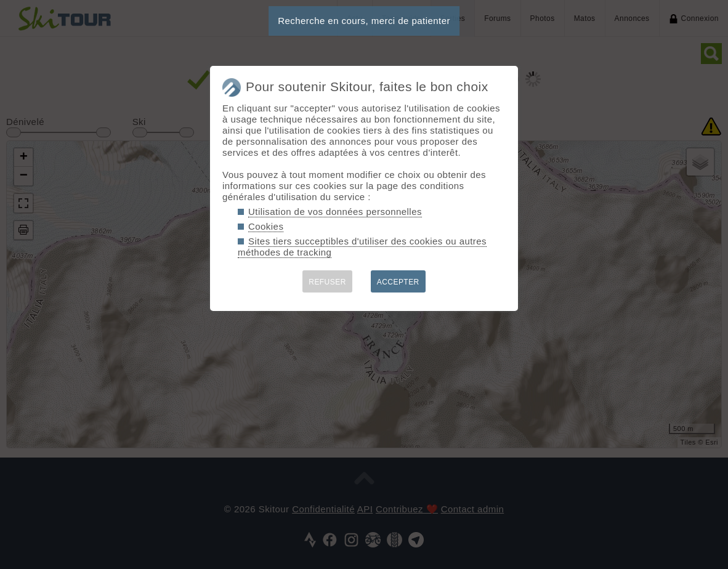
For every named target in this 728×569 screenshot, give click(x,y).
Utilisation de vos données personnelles (335, 212)
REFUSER (327, 282)
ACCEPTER (398, 282)
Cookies (266, 226)
